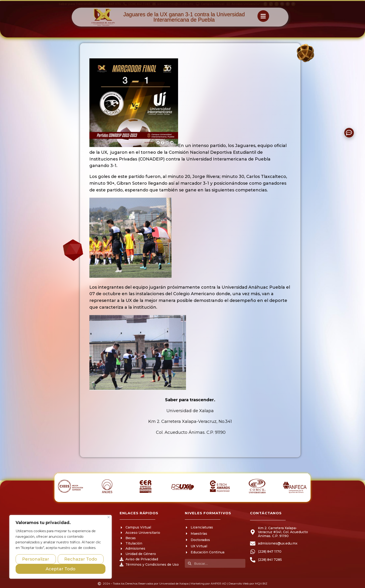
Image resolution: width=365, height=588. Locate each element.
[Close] (109, 517)
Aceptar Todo (61, 569)
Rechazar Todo (81, 559)
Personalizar (36, 559)
